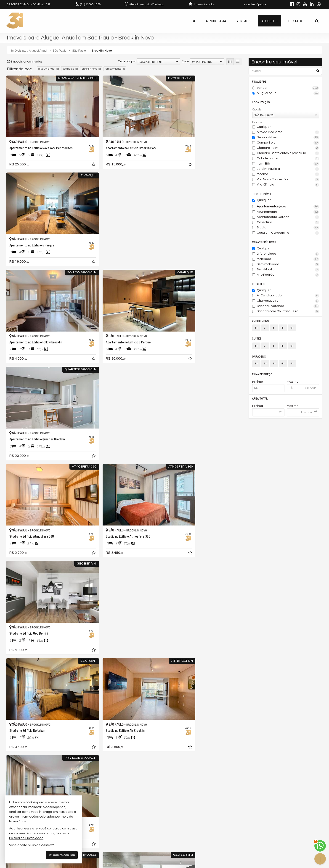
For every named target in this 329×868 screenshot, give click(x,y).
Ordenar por (127, 61)
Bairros (257, 123)
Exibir (186, 61)
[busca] (317, 21)
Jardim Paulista (288, 169)
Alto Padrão (288, 275)
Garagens (259, 357)
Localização (261, 102)
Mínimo (257, 383)
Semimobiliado (288, 265)
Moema (288, 175)
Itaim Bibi (288, 164)
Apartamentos (288, 207)
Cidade (257, 110)
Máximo (293, 383)
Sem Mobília (288, 270)
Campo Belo (288, 143)
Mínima (258, 407)
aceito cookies (62, 855)
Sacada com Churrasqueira (288, 312)
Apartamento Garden (288, 218)
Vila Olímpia (288, 185)
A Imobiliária (216, 21)
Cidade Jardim (288, 159)
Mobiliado (288, 260)
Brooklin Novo (288, 138)
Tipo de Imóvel (262, 194)
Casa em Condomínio (288, 233)
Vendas (244, 21)
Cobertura (288, 223)
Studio (288, 228)
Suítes (257, 339)
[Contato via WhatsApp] (320, 846)
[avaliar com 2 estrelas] (14, 781)
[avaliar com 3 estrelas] (19, 781)
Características (264, 242)
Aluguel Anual (288, 93)
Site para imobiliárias (293, 864)
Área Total (260, 400)
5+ (292, 329)
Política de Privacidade (168, 864)
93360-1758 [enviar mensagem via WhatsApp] (90, 4)
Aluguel (270, 21)
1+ (256, 329)
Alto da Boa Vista (288, 133)
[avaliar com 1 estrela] (9, 781)
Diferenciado (288, 254)
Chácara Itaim (288, 148)
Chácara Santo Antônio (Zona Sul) (288, 154)
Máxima (293, 407)
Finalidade (259, 81)
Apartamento (288, 212)
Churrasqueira (288, 302)
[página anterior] (215, 781)
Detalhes (259, 284)
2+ (265, 329)
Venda (288, 88)
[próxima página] (238, 781)
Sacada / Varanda (288, 307)
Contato (297, 21)
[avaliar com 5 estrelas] (28, 781)
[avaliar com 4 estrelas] (23, 781)
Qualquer (264, 127)
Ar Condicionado (288, 296)
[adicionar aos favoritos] (78, 154)
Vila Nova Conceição (288, 180)
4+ (283, 329)
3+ (274, 329)
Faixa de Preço (262, 375)
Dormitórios (261, 321)
